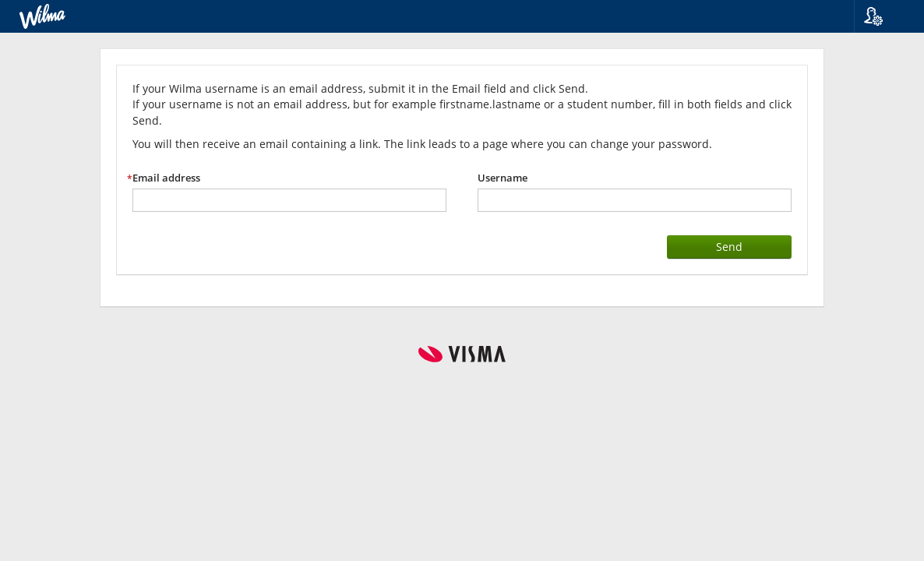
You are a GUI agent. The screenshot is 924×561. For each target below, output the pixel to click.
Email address (166, 178)
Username (503, 178)
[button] (883, 16)
